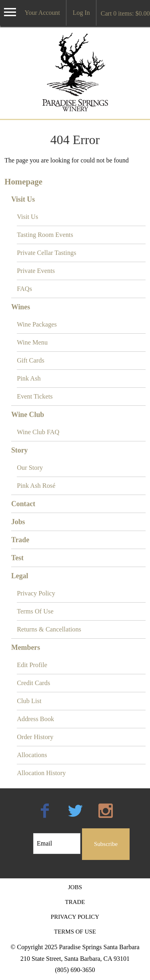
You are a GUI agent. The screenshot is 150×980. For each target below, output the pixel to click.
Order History (35, 737)
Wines (21, 307)
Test (17, 558)
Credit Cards (33, 683)
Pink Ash (29, 378)
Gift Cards (31, 360)
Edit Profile (32, 665)
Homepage (23, 181)
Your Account (42, 13)
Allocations (32, 755)
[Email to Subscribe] (57, 844)
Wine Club (28, 415)
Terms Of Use (35, 611)
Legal (20, 576)
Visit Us (23, 199)
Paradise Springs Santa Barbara (75, 72)
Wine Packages (37, 324)
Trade (20, 540)
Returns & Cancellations (49, 629)
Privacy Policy (36, 593)
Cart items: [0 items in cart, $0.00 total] (125, 13)
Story (20, 450)
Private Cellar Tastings (47, 253)
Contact (23, 504)
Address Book (35, 719)
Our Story (30, 468)
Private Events (36, 271)
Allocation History (41, 773)
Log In (81, 13)
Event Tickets (35, 396)
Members (26, 647)
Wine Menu (32, 342)
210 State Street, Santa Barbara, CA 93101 (75, 959)
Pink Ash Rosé (36, 486)
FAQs (24, 289)
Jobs (18, 522)
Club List (29, 701)
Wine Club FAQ (38, 432)
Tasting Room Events (45, 235)
